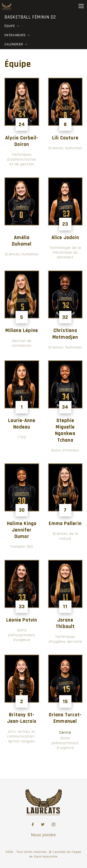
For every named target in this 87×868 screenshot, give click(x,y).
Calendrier (14, 44)
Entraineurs (15, 35)
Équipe (10, 26)
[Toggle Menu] (81, 6)
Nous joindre (43, 835)
